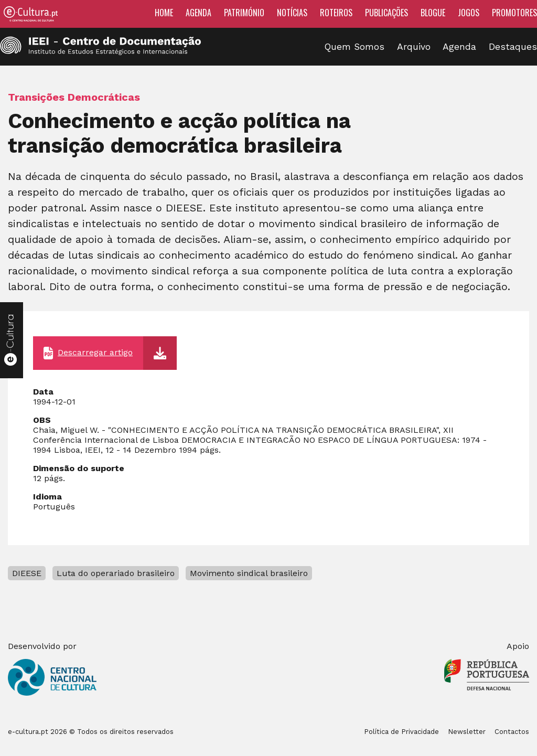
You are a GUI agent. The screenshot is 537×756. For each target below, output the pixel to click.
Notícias (292, 13)
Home (164, 13)
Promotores (514, 13)
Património (244, 13)
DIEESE (27, 573)
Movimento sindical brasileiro (249, 573)
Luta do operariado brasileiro (116, 573)
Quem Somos (355, 47)
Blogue (433, 13)
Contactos (512, 732)
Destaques (513, 47)
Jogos (469, 13)
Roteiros (336, 13)
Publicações (386, 13)
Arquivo (414, 47)
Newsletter (467, 732)
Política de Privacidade (401, 732)
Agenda (198, 13)
